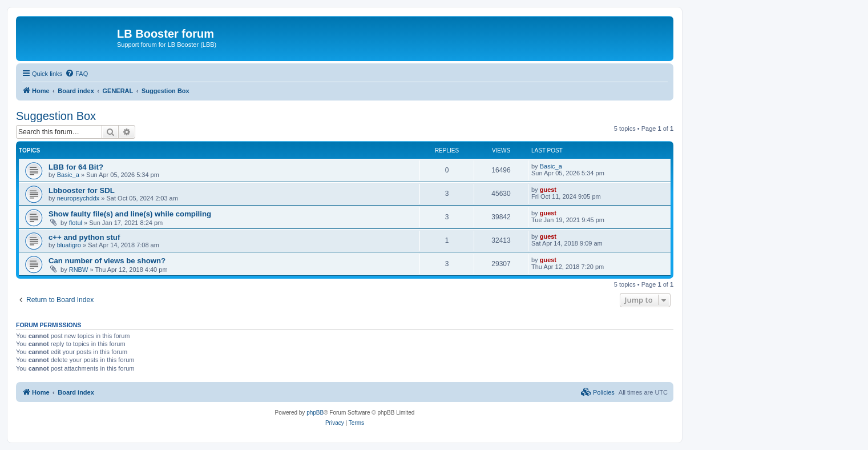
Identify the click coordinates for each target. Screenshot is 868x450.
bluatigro (69, 245)
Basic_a (68, 175)
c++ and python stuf (84, 237)
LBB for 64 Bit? (76, 167)
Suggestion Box (56, 116)
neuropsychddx (78, 198)
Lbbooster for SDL (82, 190)
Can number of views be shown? (107, 261)
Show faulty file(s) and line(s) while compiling (130, 214)
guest (548, 190)
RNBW (79, 270)
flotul (76, 223)
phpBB (315, 413)
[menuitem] (76, 74)
